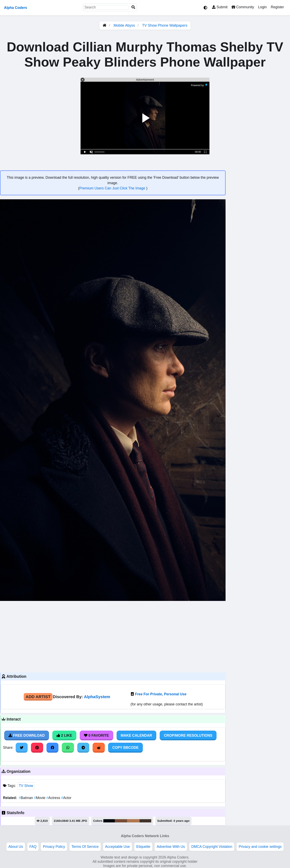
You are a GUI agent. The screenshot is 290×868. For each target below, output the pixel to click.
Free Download (27, 735)
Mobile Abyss (124, 25)
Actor (66, 798)
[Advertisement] (113, 636)
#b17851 (133, 821)
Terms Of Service (85, 847)
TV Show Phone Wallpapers (165, 25)
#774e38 (121, 821)
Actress (54, 798)
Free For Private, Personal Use (161, 694)
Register (277, 7)
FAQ (33, 847)
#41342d (145, 821)
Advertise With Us (171, 847)
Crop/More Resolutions (188, 735)
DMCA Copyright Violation (212, 847)
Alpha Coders (16, 8)
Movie (40, 798)
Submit (220, 7)
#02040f (109, 821)
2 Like (64, 735)
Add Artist (38, 697)
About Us (16, 847)
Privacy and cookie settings (260, 847)
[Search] (133, 7)
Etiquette (143, 847)
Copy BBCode (126, 748)
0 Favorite (96, 735)
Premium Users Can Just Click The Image (113, 188)
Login (262, 7)
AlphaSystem (97, 697)
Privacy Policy (54, 847)
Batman (26, 798)
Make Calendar (136, 735)
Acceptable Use (118, 847)
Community (243, 7)
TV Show (26, 786)
